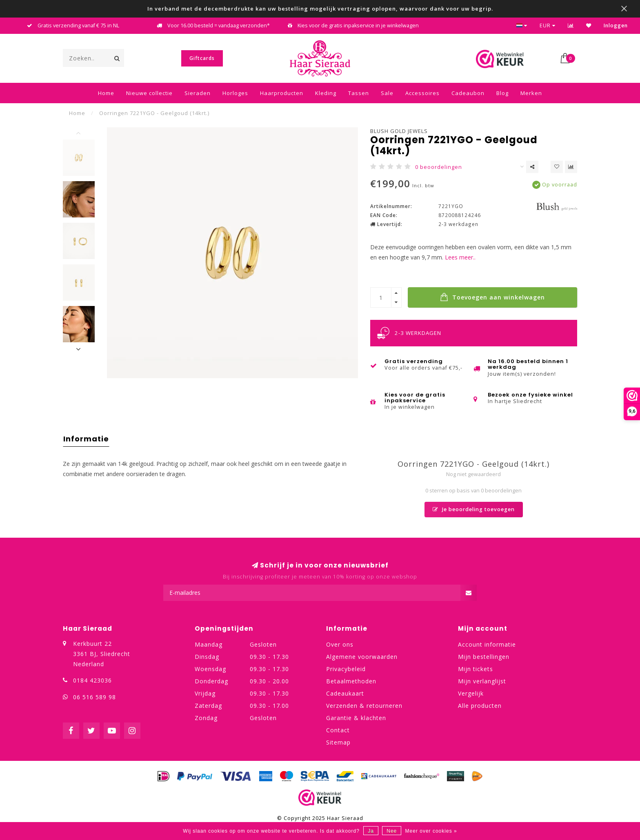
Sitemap (338, 742)
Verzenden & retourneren (364, 706)
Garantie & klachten (356, 718)
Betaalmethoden (351, 681)
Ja (371, 831)
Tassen (359, 93)
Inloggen (616, 25)
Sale (387, 93)
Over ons (340, 644)
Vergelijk (471, 693)
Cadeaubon (468, 93)
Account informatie (487, 644)
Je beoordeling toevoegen (474, 509)
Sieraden (198, 93)
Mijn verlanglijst (482, 681)
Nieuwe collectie (149, 93)
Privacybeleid (346, 669)
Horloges (235, 93)
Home (106, 93)
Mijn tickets (476, 669)
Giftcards (202, 58)
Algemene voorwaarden (362, 657)
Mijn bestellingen (484, 657)
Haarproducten (282, 93)
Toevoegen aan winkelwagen (492, 297)
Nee (392, 831)
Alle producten (480, 706)
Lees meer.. (460, 257)
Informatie (86, 439)
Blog (502, 93)
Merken (531, 93)
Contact (338, 730)
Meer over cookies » (431, 831)
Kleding (326, 93)
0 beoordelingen (439, 167)
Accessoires (422, 93)
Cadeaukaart (345, 693)
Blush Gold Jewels (399, 131)
